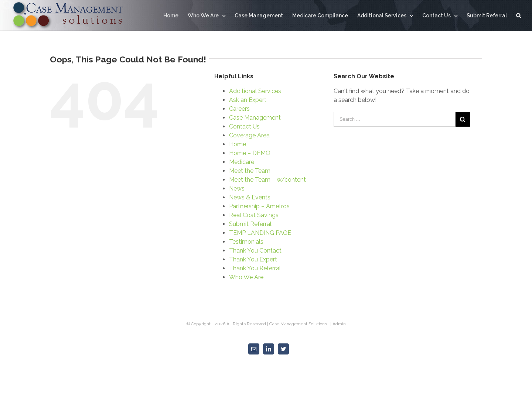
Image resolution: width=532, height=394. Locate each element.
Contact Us (244, 126)
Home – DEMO (250, 153)
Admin (339, 324)
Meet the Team (250, 171)
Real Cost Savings (254, 215)
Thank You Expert (253, 259)
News (237, 189)
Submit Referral (250, 224)
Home (238, 144)
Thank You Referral (255, 268)
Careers (239, 109)
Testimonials (246, 242)
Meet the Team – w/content (267, 180)
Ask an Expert (248, 100)
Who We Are (246, 277)
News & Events (250, 197)
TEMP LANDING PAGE (260, 233)
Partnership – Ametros (259, 206)
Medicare (242, 162)
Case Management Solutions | (301, 324)
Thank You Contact (255, 251)
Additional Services (255, 91)
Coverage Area (249, 135)
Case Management (255, 118)
